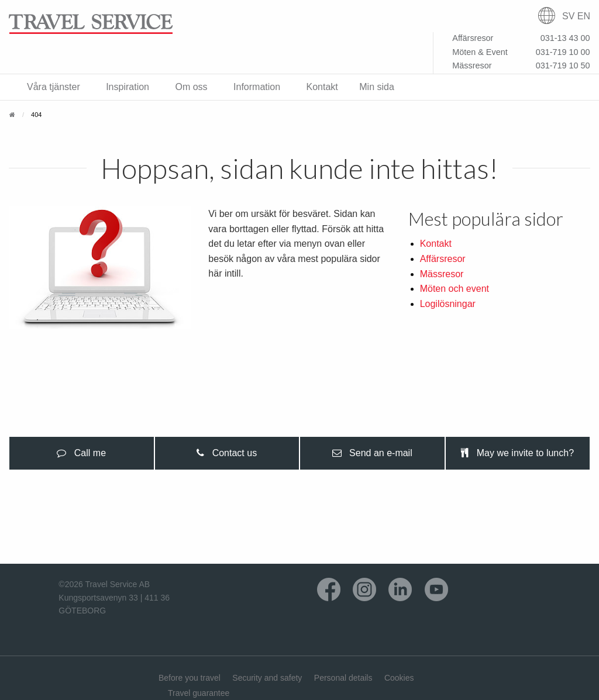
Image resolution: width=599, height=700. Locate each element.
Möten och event (455, 289)
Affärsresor (443, 259)
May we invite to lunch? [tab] (517, 453)
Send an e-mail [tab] (372, 453)
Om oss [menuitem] (191, 87)
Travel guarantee (199, 693)
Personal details (343, 678)
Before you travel (190, 678)
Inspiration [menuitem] (128, 87)
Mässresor (442, 274)
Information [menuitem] (257, 87)
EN (584, 16)
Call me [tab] (81, 453)
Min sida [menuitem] (377, 87)
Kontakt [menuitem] (322, 87)
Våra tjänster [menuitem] (54, 87)
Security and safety (267, 678)
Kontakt (436, 244)
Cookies (399, 678)
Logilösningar (448, 304)
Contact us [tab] (227, 453)
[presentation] (82, 453)
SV (568, 16)
